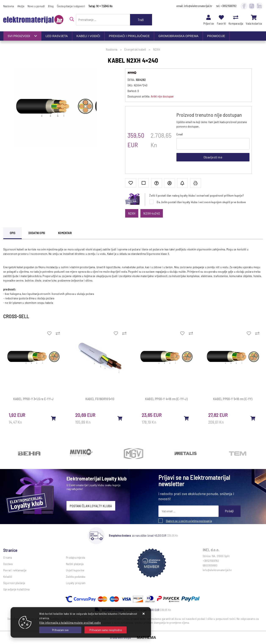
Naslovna (9, 6)
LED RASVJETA (57, 36)
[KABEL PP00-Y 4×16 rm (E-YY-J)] (187, 418)
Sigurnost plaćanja (14, 583)
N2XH (132, 213)
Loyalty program (76, 583)
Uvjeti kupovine (75, 570)
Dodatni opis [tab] (37, 233)
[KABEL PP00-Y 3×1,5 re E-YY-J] (54, 418)
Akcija (21, 6)
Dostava (8, 564)
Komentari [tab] (65, 233)
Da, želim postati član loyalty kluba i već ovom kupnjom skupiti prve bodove (201, 202)
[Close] (60, 630)
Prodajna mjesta (75, 557)
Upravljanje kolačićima (16, 589)
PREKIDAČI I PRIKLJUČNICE (129, 36)
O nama (8, 557)
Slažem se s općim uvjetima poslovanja (189, 521)
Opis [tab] (12, 233)
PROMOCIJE (216, 36)
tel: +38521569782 (226, 6)
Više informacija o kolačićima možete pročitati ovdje (70, 622)
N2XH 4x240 (152, 213)
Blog (51, 6)
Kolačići (8, 577)
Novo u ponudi (36, 6)
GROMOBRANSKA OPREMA (178, 36)
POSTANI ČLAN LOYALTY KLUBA (91, 506)
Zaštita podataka (76, 577)
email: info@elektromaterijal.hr (194, 6)
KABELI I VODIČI (88, 36)
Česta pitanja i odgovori (71, 6)
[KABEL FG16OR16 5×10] (120, 418)
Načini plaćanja (75, 564)
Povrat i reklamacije (15, 570)
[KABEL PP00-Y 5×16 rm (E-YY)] (253, 418)
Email (180, 134)
